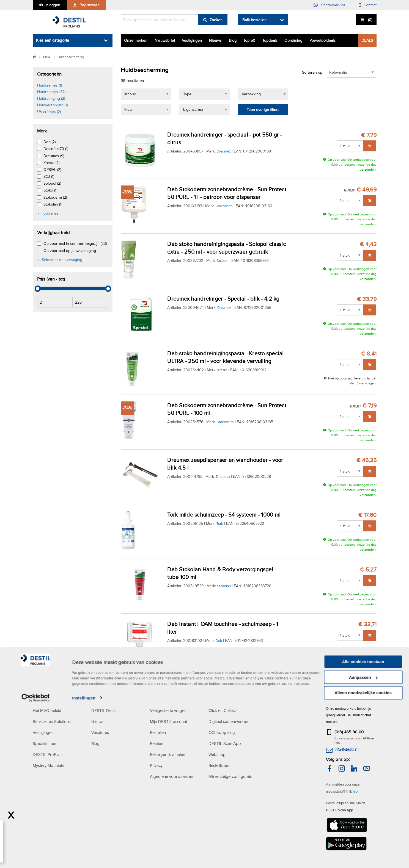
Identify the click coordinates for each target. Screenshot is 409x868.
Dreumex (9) (54, 156)
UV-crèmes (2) (49, 112)
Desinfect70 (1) (56, 149)
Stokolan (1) (53, 204)
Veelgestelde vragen (168, 710)
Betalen (157, 743)
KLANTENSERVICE (168, 699)
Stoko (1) (50, 190)
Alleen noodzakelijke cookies (363, 857)
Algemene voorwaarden (171, 776)
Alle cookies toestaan (363, 826)
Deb (219, 640)
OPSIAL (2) (52, 170)
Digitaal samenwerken (228, 721)
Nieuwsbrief (165, 40)
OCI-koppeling (222, 732)
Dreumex (224, 151)
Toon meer (51, 213)
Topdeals (270, 40)
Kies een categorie (53, 40)
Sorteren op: (313, 72)
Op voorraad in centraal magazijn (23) (75, 243)
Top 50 (249, 40)
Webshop (217, 754)
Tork (220, 523)
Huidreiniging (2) (51, 98)
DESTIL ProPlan (47, 754)
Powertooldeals (322, 40)
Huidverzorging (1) (52, 105)
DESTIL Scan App (225, 743)
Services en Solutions (52, 721)
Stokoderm (224, 206)
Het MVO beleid (47, 710)
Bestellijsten (219, 765)
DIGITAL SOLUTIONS (229, 699)
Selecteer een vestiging (62, 260)
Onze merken (136, 40)
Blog (233, 40)
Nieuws (215, 40)
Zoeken (216, 20)
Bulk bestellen (254, 20)
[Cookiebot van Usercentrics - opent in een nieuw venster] (36, 863)
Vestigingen (192, 40)
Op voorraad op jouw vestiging (70, 251)
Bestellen (158, 732)
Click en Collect (222, 710)
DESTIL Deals (104, 710)
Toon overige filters (263, 110)
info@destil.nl (346, 749)
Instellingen (84, 862)
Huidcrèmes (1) (50, 85)
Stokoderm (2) (55, 197)
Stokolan (224, 586)
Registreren (90, 5)
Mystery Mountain (48, 765)
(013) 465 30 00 (349, 732)
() (370, 20)
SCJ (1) (49, 176)
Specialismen (44, 743)
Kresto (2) (51, 163)
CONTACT (336, 699)
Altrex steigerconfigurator (231, 776)
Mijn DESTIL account (168, 721)
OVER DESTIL (46, 699)
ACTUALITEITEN (107, 699)
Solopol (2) (52, 183)
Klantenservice (333, 5)
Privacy (156, 765)
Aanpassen (363, 842)
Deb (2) (50, 142)
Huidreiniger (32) (51, 92)
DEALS (367, 40)
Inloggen (53, 5)
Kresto (222, 370)
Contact (370, 5)
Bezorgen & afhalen (168, 754)
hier (356, 791)
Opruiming (293, 40)
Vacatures (100, 732)
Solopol (223, 260)
